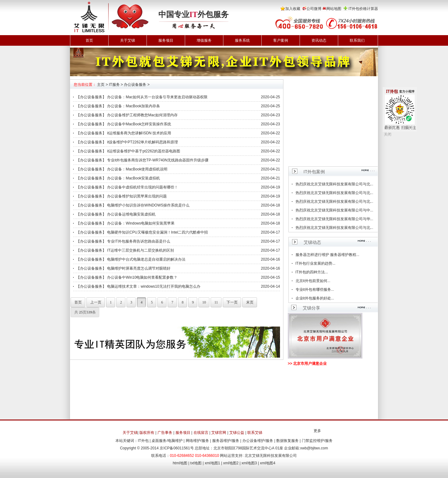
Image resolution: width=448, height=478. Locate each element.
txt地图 (196, 463)
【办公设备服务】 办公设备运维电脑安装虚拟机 (116, 214)
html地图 (180, 463)
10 (202, 302)
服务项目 (166, 40)
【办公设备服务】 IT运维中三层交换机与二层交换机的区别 (125, 250)
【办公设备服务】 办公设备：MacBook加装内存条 (118, 106)
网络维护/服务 (197, 441)
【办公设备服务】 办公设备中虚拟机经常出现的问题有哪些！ (127, 187)
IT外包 (143, 441)
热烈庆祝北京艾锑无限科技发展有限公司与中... (334, 210)
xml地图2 (231, 463)
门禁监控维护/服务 (317, 441)
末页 (248, 302)
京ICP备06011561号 (177, 448)
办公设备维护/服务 (258, 441)
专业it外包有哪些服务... (315, 290)
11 (214, 302)
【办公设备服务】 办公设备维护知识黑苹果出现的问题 (121, 196)
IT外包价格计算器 (363, 9)
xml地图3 (249, 463)
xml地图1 (212, 463)
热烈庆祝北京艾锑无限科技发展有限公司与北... (334, 184)
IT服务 (114, 85)
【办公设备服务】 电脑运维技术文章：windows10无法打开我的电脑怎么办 (138, 286)
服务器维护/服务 (226, 441)
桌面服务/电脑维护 (167, 441)
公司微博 (314, 9)
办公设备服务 (135, 85)
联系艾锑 (255, 433)
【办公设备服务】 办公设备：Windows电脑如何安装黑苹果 (125, 223)
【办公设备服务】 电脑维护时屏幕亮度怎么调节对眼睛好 (123, 268)
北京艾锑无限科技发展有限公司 (271, 456)
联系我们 (357, 40)
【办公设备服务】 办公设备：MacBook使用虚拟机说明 (122, 169)
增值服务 (204, 40)
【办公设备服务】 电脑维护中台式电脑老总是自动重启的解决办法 (131, 259)
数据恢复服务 (287, 441)
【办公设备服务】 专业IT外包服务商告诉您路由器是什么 (123, 241)
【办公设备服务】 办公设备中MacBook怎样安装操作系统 (124, 124)
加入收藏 (293, 9)
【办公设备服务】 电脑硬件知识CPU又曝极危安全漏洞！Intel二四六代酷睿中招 (142, 232)
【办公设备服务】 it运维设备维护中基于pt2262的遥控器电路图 (128, 151)
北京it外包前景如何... (313, 281)
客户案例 (281, 40)
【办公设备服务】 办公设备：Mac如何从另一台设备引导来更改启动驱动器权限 (142, 97)
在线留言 (201, 433)
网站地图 (334, 9)
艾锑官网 (219, 433)
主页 (101, 85)
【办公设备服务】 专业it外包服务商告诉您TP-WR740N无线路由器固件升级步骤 (142, 160)
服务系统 (242, 40)
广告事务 (165, 433)
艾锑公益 (237, 433)
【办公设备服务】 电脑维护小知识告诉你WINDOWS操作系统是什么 (133, 205)
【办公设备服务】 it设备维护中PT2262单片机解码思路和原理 (127, 142)
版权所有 (147, 433)
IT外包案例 (314, 172)
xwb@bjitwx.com (314, 448)
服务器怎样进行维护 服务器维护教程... (327, 255)
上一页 (94, 302)
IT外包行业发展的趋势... (316, 263)
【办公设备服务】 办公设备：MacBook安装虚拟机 (118, 178)
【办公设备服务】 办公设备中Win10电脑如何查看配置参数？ (127, 277)
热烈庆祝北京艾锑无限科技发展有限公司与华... (334, 219)
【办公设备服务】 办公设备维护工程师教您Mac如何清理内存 (127, 115)
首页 (89, 40)
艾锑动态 (312, 242)
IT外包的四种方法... (312, 272)
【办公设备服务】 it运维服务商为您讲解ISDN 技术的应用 (124, 133)
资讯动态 (319, 40)
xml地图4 (268, 463)
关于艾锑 (128, 40)
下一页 (230, 302)
